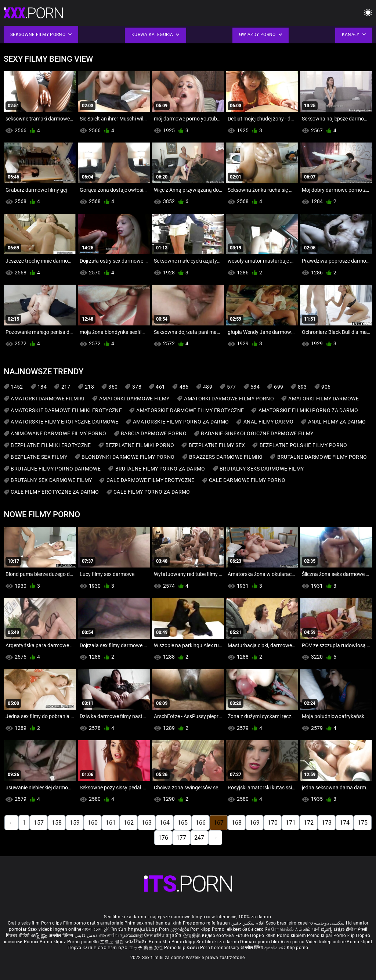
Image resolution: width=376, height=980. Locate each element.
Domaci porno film (260, 942)
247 (199, 838)
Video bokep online (326, 942)
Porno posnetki (84, 942)
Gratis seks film (24, 923)
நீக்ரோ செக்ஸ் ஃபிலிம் (288, 929)
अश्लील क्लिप (252, 948)
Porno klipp (184, 942)
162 (129, 823)
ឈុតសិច (174, 936)
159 (75, 823)
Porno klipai (320, 936)
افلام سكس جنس (248, 923)
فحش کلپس (87, 936)
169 (255, 823)
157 (39, 823)
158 (57, 823)
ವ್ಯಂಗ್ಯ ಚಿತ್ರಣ (333, 929)
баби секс (253, 929)
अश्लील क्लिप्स (62, 936)
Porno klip (345, 936)
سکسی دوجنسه (329, 923)
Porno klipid (359, 942)
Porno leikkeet (227, 929)
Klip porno (298, 948)
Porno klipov (53, 942)
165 (183, 823)
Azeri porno (293, 942)
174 (345, 823)
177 (181, 838)
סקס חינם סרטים (111, 948)
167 (219, 823)
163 (147, 823)
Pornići (32, 942)
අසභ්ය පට (275, 948)
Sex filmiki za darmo (218, 942)
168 (237, 823)
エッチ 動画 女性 (146, 948)
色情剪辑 (193, 936)
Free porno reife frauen (207, 923)
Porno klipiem (292, 936)
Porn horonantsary (220, 948)
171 (291, 823)
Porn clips (52, 923)
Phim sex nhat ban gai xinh (153, 923)
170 (273, 823)
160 (93, 823)
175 (363, 823)
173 (327, 823)
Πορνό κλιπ (80, 948)
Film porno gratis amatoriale (93, 923)
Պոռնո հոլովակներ (135, 929)
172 (309, 823)
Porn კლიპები (175, 929)
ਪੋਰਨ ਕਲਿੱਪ (155, 936)
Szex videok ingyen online (55, 929)
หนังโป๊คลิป (137, 942)
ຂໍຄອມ (193, 948)
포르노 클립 (112, 942)
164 (165, 823)
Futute (242, 936)
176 (163, 838)
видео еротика (218, 936)
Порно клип (263, 936)
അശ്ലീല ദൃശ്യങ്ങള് (122, 936)
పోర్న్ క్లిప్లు (40, 936)
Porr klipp (201, 929)
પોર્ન (316, 929)
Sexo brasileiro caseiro (289, 923)
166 (201, 823)
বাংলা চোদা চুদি (96, 929)
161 (111, 823)
